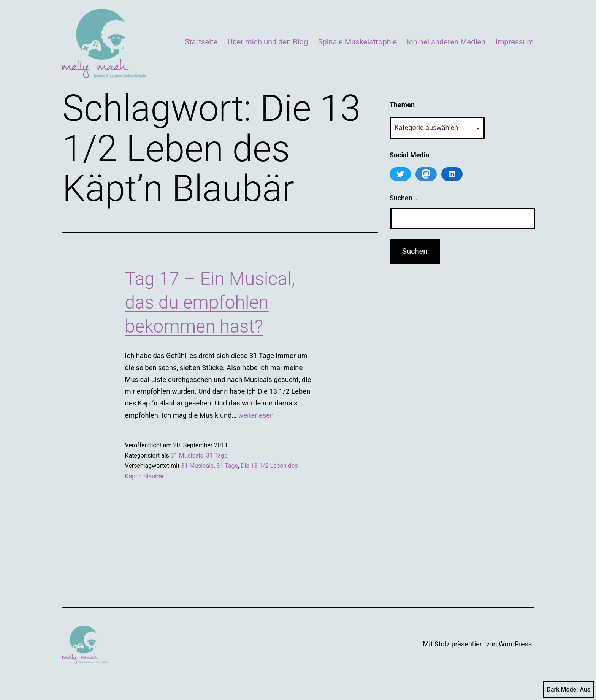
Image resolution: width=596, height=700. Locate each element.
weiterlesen (256, 415)
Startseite (201, 42)
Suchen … (404, 198)
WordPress (515, 644)
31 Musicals (187, 455)
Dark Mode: (568, 690)
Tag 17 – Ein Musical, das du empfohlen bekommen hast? (210, 302)
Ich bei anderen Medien (446, 42)
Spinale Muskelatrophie (358, 42)
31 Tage (217, 455)
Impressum (514, 42)
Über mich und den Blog (268, 42)
